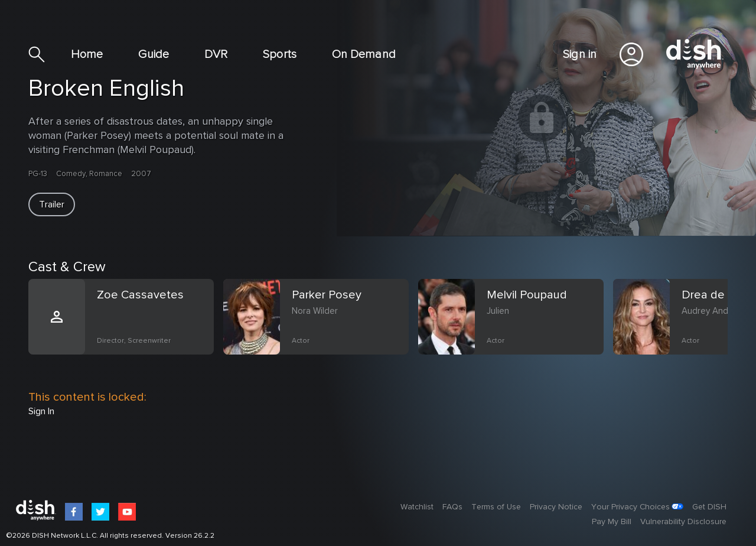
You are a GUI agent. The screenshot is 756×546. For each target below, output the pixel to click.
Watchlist (417, 507)
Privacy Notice (556, 507)
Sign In (41, 411)
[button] (52, 204)
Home (87, 54)
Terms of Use (496, 507)
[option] (126, 331)
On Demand (364, 54)
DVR (216, 54)
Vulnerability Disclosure (683, 522)
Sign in (580, 54)
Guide (154, 54)
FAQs (452, 507)
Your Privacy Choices (630, 507)
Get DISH (709, 507)
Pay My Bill (612, 522)
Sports (280, 54)
